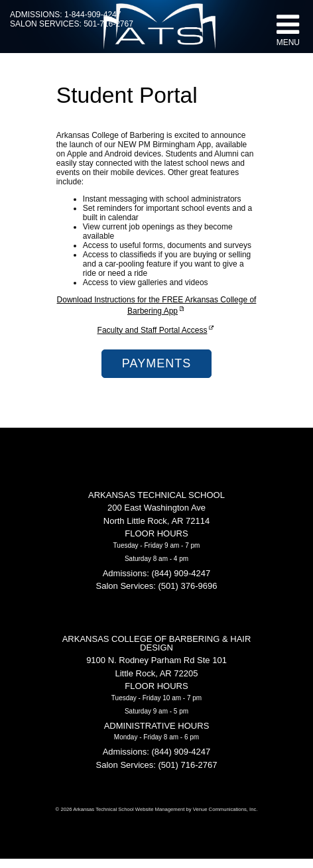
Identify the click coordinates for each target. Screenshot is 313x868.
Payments (156, 363)
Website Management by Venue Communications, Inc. (197, 809)
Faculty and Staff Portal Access (157, 330)
